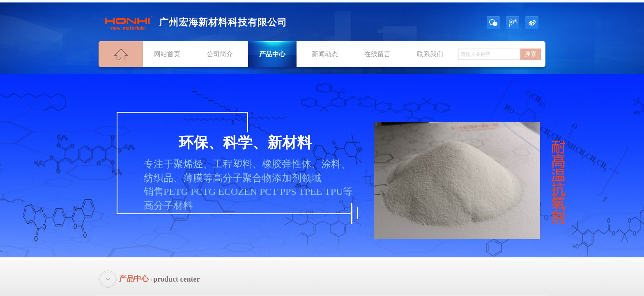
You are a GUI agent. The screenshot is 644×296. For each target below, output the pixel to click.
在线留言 (377, 54)
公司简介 (220, 54)
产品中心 (272, 54)
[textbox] (489, 54)
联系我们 (430, 54)
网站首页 (167, 54)
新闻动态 (325, 54)
